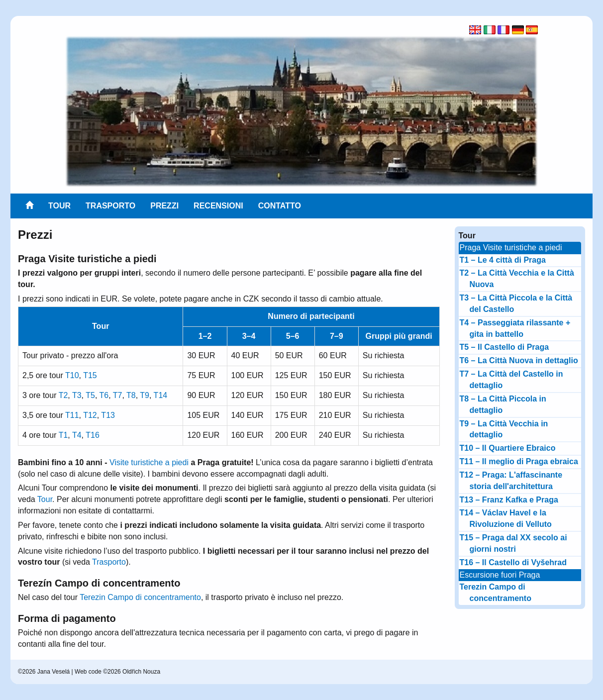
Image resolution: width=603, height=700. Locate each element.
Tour (59, 206)
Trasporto (110, 206)
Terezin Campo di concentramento (140, 597)
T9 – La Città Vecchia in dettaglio (504, 429)
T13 (108, 415)
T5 (90, 395)
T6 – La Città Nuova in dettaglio (519, 360)
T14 (161, 395)
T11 (72, 415)
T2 (63, 395)
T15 (90, 375)
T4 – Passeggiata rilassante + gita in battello (515, 328)
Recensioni (218, 206)
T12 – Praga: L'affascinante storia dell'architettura (511, 481)
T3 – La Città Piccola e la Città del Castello (516, 303)
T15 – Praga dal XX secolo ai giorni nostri (513, 543)
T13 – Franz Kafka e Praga (509, 500)
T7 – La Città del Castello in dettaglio (511, 380)
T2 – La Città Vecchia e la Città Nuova (517, 279)
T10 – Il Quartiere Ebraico (508, 448)
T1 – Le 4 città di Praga (503, 260)
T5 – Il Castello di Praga (504, 347)
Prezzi (164, 206)
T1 (63, 435)
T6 (104, 395)
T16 (93, 435)
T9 (145, 395)
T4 (77, 435)
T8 (131, 395)
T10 (72, 375)
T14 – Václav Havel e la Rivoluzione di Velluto (506, 518)
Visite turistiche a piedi (149, 462)
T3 (77, 395)
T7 (118, 395)
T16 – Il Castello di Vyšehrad (513, 562)
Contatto (280, 206)
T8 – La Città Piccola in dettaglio (503, 404)
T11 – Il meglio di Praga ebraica (519, 461)
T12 (90, 415)
